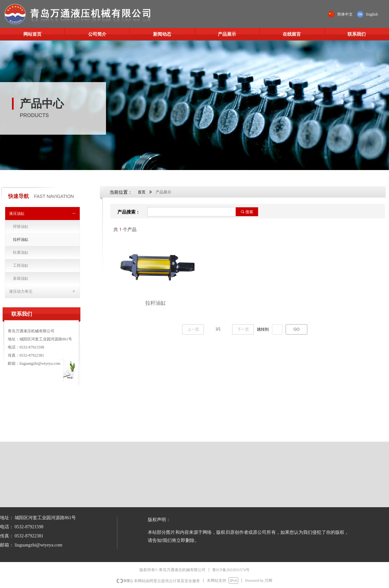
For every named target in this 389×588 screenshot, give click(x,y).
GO (296, 329)
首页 (142, 192)
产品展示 (163, 192)
